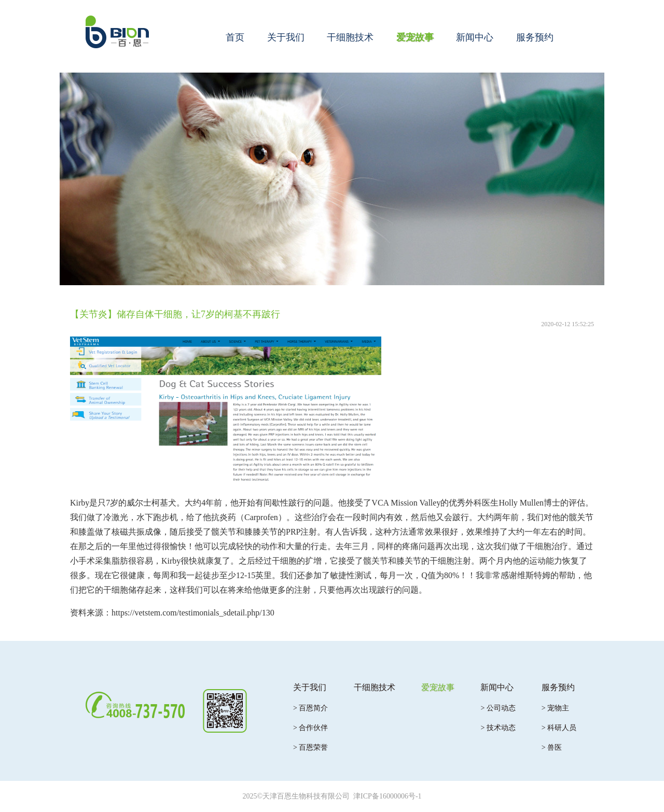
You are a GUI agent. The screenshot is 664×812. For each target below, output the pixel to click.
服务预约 (535, 37)
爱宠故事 (415, 37)
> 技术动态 (498, 728)
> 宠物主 (555, 708)
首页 (235, 37)
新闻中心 (475, 37)
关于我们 (286, 37)
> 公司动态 (498, 708)
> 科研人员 (559, 728)
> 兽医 (552, 747)
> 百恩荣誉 (310, 747)
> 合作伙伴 (310, 728)
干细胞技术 (350, 37)
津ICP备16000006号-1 (387, 796)
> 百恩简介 (310, 708)
